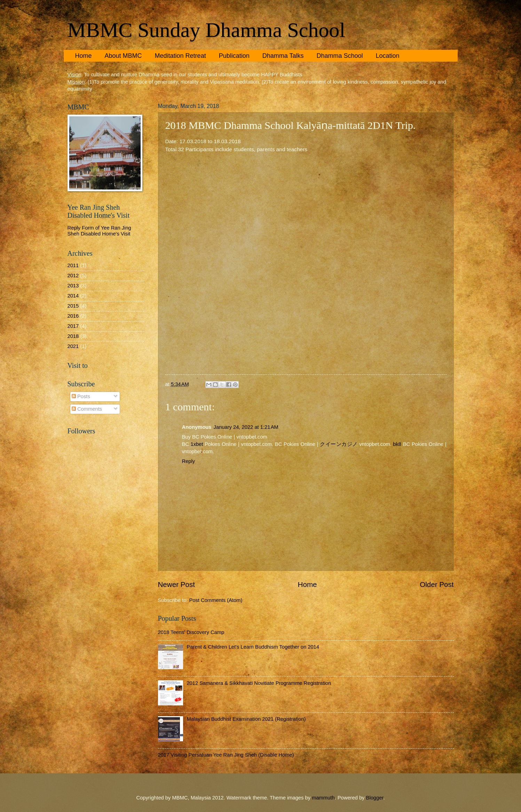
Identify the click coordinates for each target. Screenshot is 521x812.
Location (387, 56)
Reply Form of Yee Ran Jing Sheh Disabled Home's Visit (99, 231)
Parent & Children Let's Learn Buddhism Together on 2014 (253, 647)
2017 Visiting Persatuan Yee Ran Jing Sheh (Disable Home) (226, 755)
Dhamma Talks (283, 56)
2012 (73, 276)
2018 (73, 336)
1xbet (197, 444)
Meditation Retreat (180, 56)
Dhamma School (340, 56)
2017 (73, 326)
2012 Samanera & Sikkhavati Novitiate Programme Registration (259, 683)
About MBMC (123, 56)
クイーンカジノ (339, 444)
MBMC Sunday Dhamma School (206, 30)
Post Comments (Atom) (216, 600)
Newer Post (176, 584)
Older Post (437, 584)
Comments (87, 409)
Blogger (375, 798)
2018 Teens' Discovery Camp (191, 632)
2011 (73, 265)
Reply (189, 461)
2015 (73, 306)
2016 (73, 316)
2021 (73, 346)
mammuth (323, 798)
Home (84, 56)
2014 (73, 296)
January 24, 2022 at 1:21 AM (246, 427)
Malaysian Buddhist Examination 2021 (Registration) (246, 719)
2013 (73, 286)
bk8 (397, 444)
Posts (81, 396)
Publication (234, 56)
